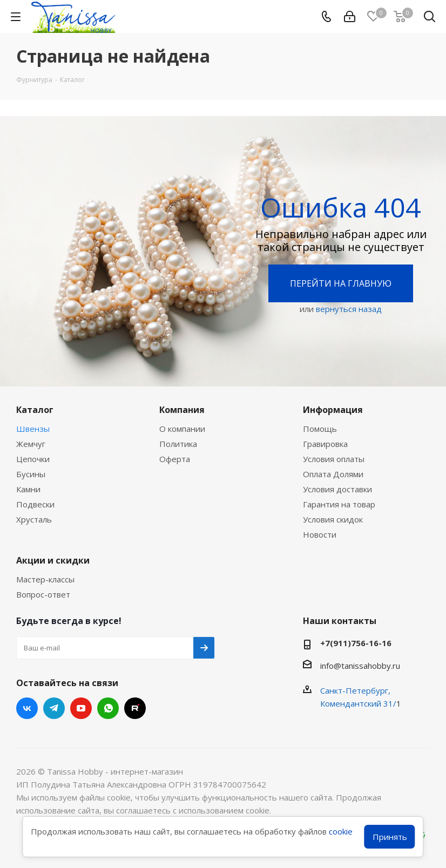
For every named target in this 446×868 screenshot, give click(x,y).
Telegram (54, 708)
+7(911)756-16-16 (356, 643)
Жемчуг (31, 444)
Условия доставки (337, 489)
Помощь (320, 429)
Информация (333, 410)
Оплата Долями (333, 474)
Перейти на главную (341, 283)
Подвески (35, 504)
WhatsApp (108, 708)
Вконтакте (27, 708)
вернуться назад (349, 309)
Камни (28, 489)
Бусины (31, 474)
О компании (182, 429)
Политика (178, 444)
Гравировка (325, 444)
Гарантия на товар (339, 504)
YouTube (81, 708)
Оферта (175, 459)
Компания (182, 410)
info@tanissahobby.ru (360, 666)
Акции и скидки (53, 560)
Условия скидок (333, 519)
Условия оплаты (334, 459)
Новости (320, 534)
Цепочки (33, 459)
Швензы (33, 429)
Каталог (35, 410)
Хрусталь (34, 519)
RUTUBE (135, 708)
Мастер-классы (45, 579)
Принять (390, 837)
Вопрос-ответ (43, 594)
